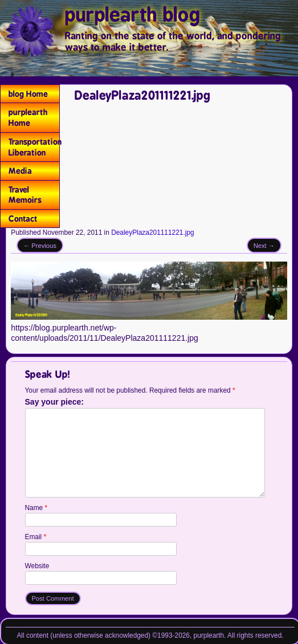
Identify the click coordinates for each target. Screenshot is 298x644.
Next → (264, 246)
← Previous (40, 246)
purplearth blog (133, 15)
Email (36, 537)
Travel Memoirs (25, 195)
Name (36, 508)
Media (20, 171)
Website (37, 566)
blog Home (28, 94)
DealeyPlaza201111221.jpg (152, 233)
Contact (23, 219)
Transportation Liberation (34, 147)
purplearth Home (28, 117)
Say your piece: (55, 402)
